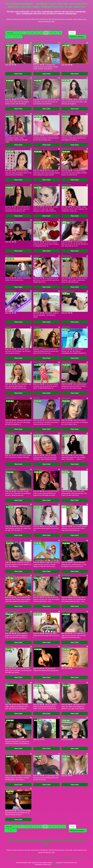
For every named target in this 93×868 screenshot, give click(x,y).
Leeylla (8, 327)
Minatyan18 (10, 256)
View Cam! (18, 74)
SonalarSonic (67, 717)
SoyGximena (10, 43)
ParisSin (8, 78)
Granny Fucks (36, 26)
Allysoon (37, 504)
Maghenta (37, 185)
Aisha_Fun (37, 717)
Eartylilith (37, 611)
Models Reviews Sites (51, 26)
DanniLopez (38, 469)
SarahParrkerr (39, 575)
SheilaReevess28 (68, 291)
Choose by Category (77, 37)
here (54, 863)
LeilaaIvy (37, 327)
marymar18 (9, 398)
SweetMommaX (39, 646)
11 (37, 33)
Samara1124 (38, 291)
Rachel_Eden (38, 682)
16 (60, 33)
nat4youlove (10, 185)
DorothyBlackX (39, 43)
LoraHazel (37, 220)
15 (55, 33)
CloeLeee (37, 256)
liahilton (36, 398)
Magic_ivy (9, 717)
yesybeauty (10, 433)
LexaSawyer (66, 433)
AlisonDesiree (67, 469)
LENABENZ (66, 327)
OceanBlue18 (10, 469)
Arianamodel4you (68, 754)
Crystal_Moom (39, 754)
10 (32, 33)
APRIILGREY (10, 575)
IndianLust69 (38, 433)
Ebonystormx (10, 220)
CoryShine (65, 575)
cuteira (36, 149)
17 (7, 37)
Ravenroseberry (68, 78)
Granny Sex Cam (67, 26)
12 (41, 33)
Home (72, 33)
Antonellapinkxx (68, 504)
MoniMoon (37, 540)
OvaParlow (66, 43)
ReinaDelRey (66, 149)
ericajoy (64, 540)
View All (10, 33)
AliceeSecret (10, 789)
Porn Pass (25, 26)
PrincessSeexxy (68, 220)
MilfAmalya (66, 398)
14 (51, 33)
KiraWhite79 (66, 646)
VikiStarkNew (66, 362)
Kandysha (9, 504)
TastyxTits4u (66, 611)
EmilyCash (9, 646)
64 (16, 37)
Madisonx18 (10, 114)
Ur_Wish (8, 540)
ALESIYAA (37, 78)
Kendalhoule (10, 149)
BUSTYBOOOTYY (40, 362)
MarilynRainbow (11, 682)
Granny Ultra (81, 26)
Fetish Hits (55, 865)
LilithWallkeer (67, 185)
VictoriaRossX (67, 114)
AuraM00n (9, 754)
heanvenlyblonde (12, 611)
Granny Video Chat (12, 26)
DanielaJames (11, 291)
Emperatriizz (66, 256)
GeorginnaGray (39, 114)
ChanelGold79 (11, 362)
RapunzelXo (66, 682)
